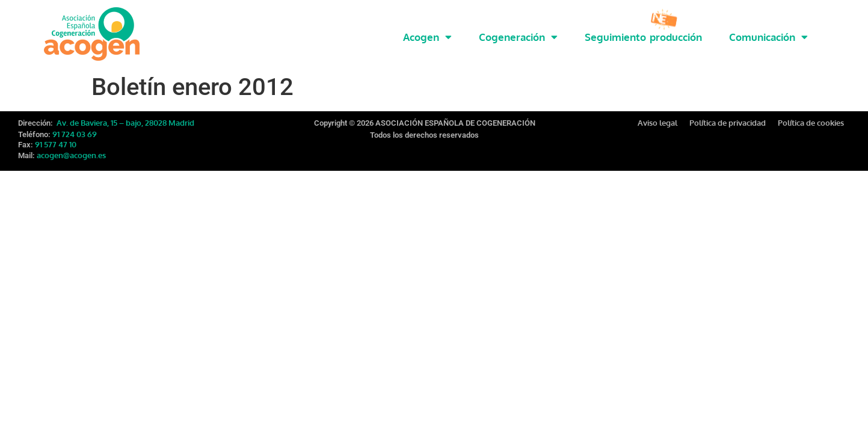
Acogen (427, 37)
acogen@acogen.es (71, 153)
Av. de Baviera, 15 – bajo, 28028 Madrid (125, 120)
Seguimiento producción (643, 37)
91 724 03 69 (75, 132)
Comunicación (768, 37)
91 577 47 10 (56, 142)
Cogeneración (518, 37)
